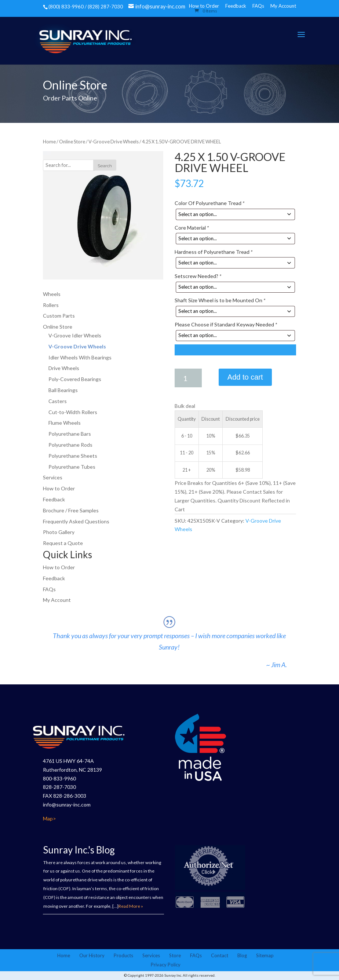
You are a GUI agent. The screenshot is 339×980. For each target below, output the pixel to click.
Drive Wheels (64, 368)
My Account (283, 6)
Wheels (52, 294)
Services (53, 477)
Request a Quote (63, 543)
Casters (58, 401)
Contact (220, 955)
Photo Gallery (59, 532)
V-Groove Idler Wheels (75, 335)
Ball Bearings (63, 390)
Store (175, 955)
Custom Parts (59, 316)
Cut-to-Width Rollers (73, 412)
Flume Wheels (65, 423)
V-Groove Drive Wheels (114, 142)
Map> (50, 818)
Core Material (192, 228)
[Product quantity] (188, 378)
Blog (242, 955)
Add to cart (245, 377)
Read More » (131, 906)
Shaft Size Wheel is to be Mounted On (220, 300)
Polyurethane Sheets (73, 456)
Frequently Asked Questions (76, 521)
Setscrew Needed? (198, 276)
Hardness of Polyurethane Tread (214, 252)
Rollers (51, 305)
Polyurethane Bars (70, 434)
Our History (92, 955)
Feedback (236, 6)
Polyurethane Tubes (72, 467)
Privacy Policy (166, 965)
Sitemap (265, 955)
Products (123, 955)
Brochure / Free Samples (71, 510)
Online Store (72, 142)
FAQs (258, 6)
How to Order (59, 488)
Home (49, 142)
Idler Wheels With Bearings (80, 357)
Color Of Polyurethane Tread (209, 203)
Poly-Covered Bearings (75, 379)
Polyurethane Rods (70, 445)
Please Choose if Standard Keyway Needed (226, 324)
